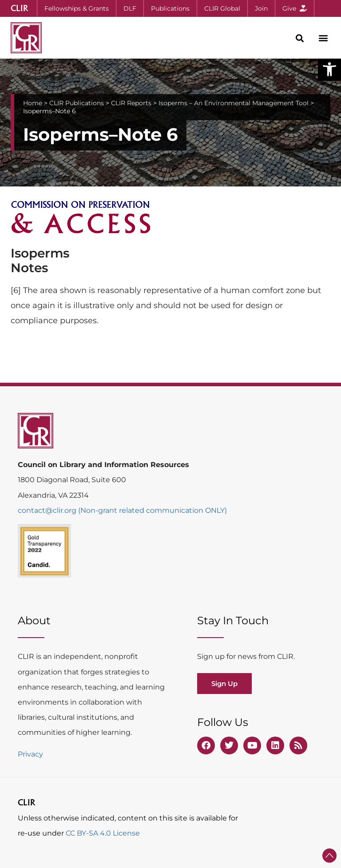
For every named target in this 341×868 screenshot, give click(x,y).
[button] (329, 69)
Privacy (30, 754)
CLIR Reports (131, 103)
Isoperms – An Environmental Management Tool (234, 103)
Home (33, 103)
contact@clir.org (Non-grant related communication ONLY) (122, 510)
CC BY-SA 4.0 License (103, 833)
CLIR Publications (77, 103)
